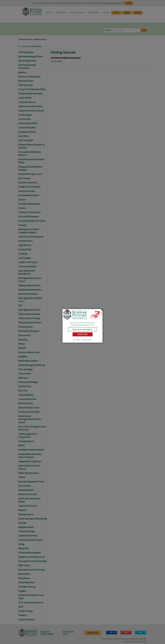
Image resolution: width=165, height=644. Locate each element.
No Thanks (76, 340)
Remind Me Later (87, 340)
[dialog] (82, 326)
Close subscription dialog (102, 309)
